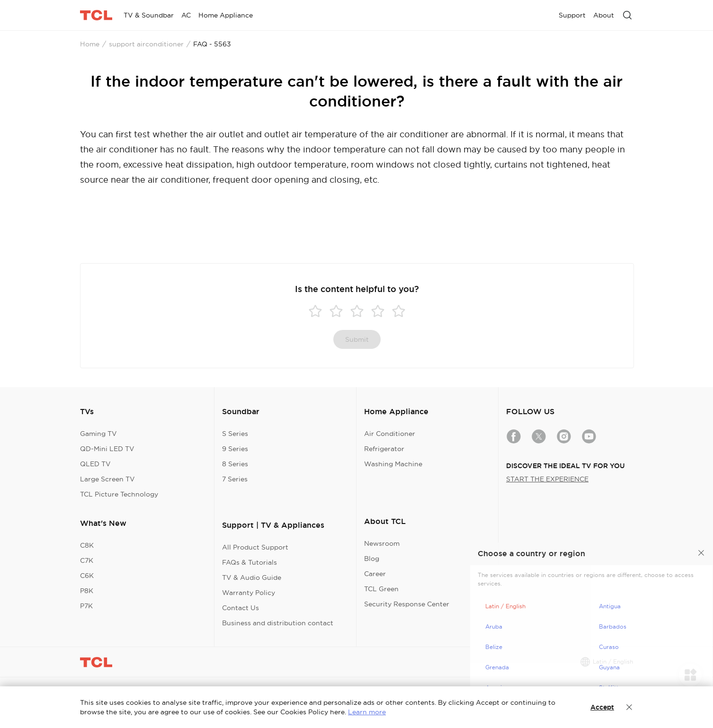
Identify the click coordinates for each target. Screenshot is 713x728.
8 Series (235, 464)
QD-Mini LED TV (107, 449)
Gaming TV (98, 434)
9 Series (235, 449)
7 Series (235, 479)
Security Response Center (407, 604)
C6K (87, 576)
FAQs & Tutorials (250, 562)
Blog (372, 559)
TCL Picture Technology (119, 494)
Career (375, 574)
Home (90, 44)
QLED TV (95, 464)
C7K (87, 560)
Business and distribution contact (278, 623)
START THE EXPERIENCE (547, 479)
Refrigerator (384, 449)
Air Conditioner (390, 434)
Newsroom (382, 543)
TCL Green (381, 589)
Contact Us (241, 608)
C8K (87, 545)
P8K (87, 591)
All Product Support (255, 547)
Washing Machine (393, 464)
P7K (86, 606)
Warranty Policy (249, 593)
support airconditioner (146, 44)
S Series (235, 434)
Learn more (367, 712)
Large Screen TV (107, 479)
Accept (602, 707)
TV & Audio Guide (252, 577)
